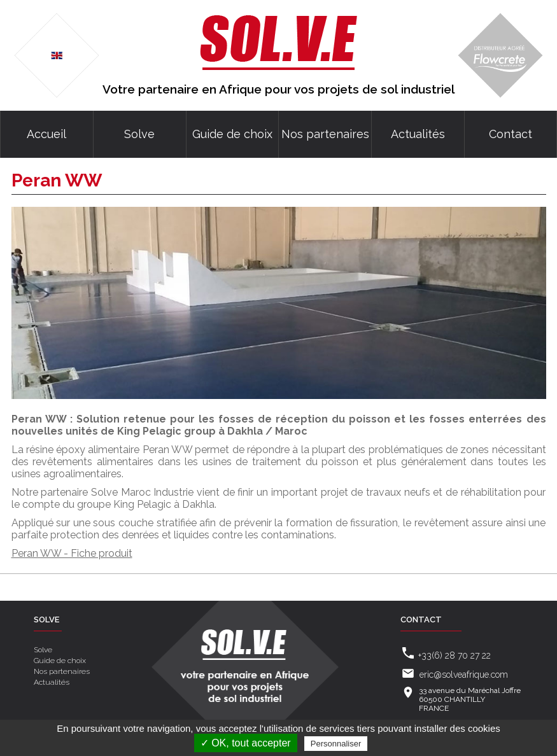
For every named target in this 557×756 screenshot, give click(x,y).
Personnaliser (336, 744)
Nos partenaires (325, 134)
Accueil (46, 134)
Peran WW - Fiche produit (72, 553)
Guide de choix (232, 134)
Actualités (418, 134)
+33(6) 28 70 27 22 (455, 655)
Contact (511, 134)
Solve (139, 134)
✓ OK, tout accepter (246, 743)
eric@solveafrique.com (464, 675)
